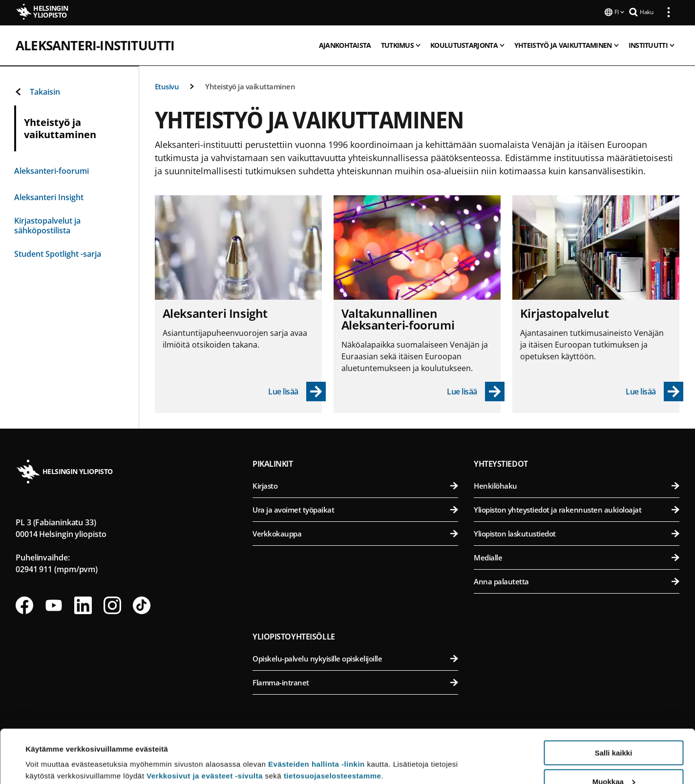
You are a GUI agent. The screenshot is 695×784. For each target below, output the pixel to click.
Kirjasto (355, 485)
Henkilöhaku (577, 485)
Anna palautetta (577, 580)
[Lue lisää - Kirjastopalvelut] (654, 391)
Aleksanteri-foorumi (52, 170)
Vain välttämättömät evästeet (613, 760)
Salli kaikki (614, 703)
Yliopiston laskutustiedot (577, 533)
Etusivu (167, 85)
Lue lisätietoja (50, 753)
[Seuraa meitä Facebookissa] (24, 604)
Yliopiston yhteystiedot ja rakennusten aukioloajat (577, 509)
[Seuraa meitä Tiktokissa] (142, 604)
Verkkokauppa (355, 533)
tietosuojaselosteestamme (333, 726)
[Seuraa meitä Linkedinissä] (83, 604)
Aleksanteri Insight (49, 196)
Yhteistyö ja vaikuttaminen (250, 85)
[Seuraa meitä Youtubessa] (54, 604)
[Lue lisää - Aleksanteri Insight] (297, 391)
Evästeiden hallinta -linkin (316, 714)
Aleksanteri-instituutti (95, 44)
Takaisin (37, 91)
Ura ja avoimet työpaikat (355, 509)
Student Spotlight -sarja (58, 253)
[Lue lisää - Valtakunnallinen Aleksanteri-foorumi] (476, 391)
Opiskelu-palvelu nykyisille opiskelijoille (355, 658)
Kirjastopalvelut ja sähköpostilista (47, 225)
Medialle (577, 557)
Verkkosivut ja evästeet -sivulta (205, 726)
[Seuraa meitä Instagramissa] (112, 604)
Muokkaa (614, 732)
